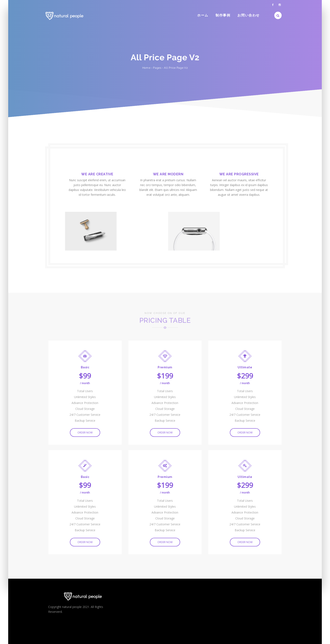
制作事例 (223, 15)
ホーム (203, 15)
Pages (157, 68)
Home (146, 68)
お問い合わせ (249, 15)
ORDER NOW (85, 433)
